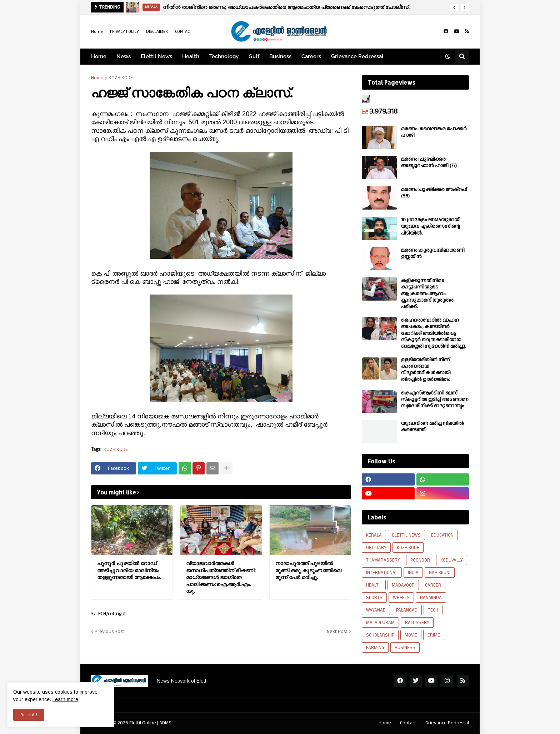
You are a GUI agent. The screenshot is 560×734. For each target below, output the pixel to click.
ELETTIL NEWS (406, 535)
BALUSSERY (417, 623)
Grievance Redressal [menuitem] (357, 56)
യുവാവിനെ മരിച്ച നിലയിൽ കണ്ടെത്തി (432, 427)
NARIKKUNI (440, 573)
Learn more (65, 699)
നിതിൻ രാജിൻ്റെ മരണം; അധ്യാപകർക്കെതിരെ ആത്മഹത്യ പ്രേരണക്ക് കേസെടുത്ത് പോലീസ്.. (287, 7)
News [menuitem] (124, 56)
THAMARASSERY (383, 560)
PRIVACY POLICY (124, 32)
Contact (408, 723)
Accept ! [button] (29, 715)
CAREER (433, 585)
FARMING (375, 648)
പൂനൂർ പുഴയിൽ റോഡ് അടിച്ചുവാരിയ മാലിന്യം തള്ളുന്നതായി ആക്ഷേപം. (129, 570)
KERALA (374, 535)
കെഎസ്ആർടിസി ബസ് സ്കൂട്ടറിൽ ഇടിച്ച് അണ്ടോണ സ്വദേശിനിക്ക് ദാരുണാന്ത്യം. (435, 400)
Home (97, 32)
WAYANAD (376, 610)
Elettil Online (143, 723)
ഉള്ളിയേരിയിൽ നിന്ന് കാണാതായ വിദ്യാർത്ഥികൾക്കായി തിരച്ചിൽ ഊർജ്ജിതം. (426, 370)
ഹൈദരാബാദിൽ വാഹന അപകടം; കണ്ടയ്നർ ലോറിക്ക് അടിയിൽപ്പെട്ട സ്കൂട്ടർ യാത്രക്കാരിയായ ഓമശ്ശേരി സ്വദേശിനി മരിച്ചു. (434, 333)
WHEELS (401, 598)
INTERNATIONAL (382, 573)
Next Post (337, 632)
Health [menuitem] (191, 56)
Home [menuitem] (99, 56)
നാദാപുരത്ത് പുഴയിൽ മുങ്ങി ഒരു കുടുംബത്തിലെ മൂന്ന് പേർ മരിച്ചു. (308, 570)
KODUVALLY (452, 560)
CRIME (434, 635)
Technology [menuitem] (224, 56)
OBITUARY (376, 548)
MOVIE (411, 635)
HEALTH (374, 585)
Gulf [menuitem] (254, 56)
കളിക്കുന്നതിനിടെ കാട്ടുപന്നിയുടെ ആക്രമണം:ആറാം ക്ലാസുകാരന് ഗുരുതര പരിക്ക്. (427, 294)
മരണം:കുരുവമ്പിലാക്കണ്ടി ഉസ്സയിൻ (433, 253)
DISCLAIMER (157, 32)
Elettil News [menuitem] (156, 56)
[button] (454, 7)
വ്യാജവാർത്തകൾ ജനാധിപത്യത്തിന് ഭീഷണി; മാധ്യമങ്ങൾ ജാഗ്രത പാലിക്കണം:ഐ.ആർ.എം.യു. (221, 577)
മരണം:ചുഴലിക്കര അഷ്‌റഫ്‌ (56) (434, 193)
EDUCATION (442, 535)
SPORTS (374, 598)
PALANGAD (407, 610)
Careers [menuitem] (311, 56)
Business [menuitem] (280, 56)
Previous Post (109, 632)
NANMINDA (431, 598)
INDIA (413, 573)
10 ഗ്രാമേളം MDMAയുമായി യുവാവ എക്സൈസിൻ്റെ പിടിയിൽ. (431, 227)
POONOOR (420, 560)
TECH (433, 610)
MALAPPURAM (380, 623)
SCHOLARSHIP (380, 635)
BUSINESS (405, 648)
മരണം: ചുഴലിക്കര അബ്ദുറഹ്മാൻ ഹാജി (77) (429, 162)
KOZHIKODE (121, 78)
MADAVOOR (403, 585)
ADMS (165, 723)
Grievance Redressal (447, 723)
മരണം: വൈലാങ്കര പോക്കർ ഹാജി (434, 132)
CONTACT (184, 32)
